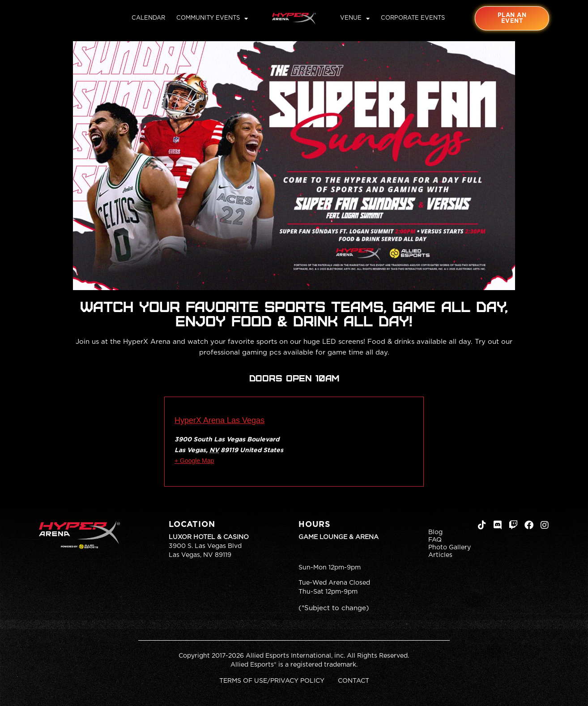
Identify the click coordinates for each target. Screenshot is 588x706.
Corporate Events (413, 18)
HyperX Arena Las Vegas (219, 420)
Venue (355, 18)
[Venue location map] (332, 444)
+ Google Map (194, 461)
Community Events (212, 18)
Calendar (148, 18)
